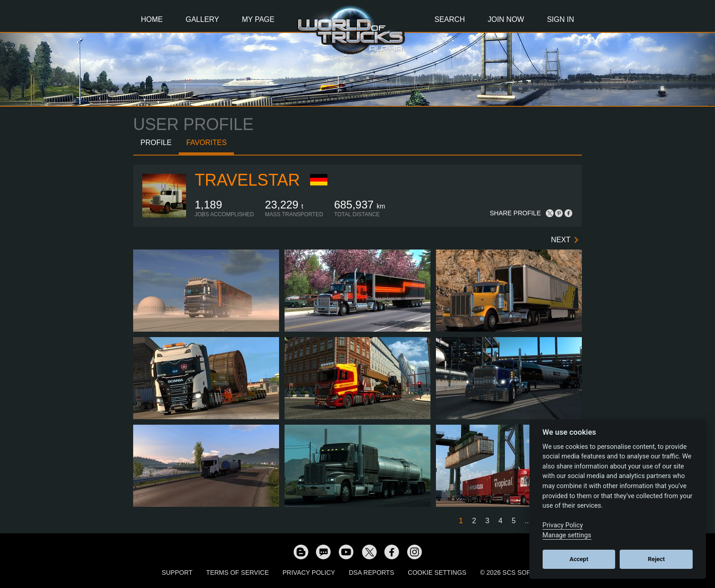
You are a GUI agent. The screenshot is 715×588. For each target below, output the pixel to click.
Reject (656, 559)
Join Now (506, 19)
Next (561, 240)
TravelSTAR (247, 180)
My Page (258, 19)
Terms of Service (237, 572)
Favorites (206, 143)
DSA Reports (371, 572)
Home (152, 19)
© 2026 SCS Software (517, 572)
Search (450, 19)
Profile (156, 143)
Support (177, 572)
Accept (579, 559)
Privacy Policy (309, 572)
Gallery (202, 19)
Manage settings (567, 535)
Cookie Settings (437, 572)
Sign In (560, 19)
